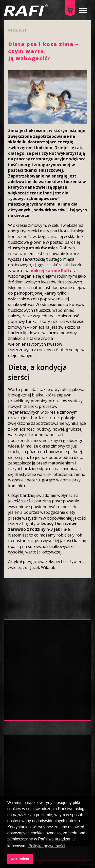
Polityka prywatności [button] (47, 846)
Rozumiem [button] (20, 859)
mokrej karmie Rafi (49, 271)
